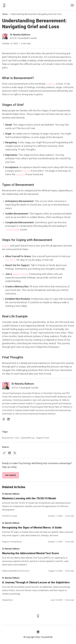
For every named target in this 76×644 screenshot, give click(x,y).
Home (5, 14)
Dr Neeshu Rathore (11, 494)
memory (20, 174)
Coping (6, 246)
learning (26, 171)
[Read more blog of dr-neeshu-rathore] (19, 36)
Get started (11, 475)
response (51, 84)
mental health (12, 229)
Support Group (20, 274)
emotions (10, 260)
